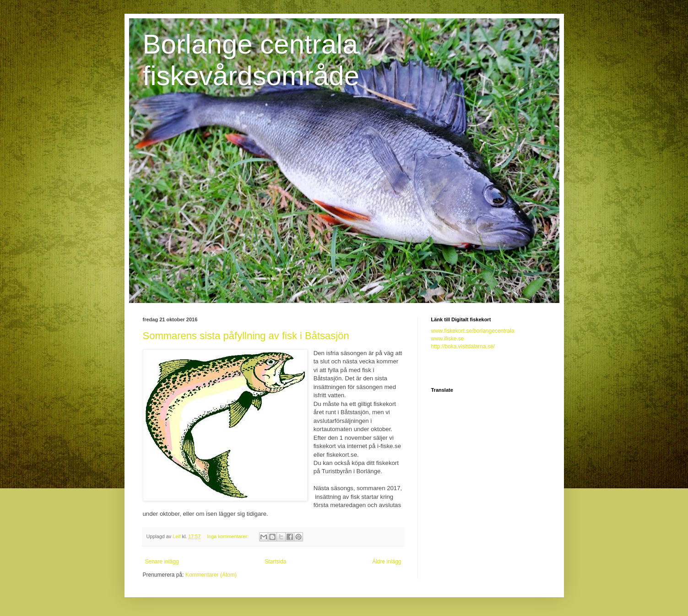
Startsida (275, 562)
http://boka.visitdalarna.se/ (463, 346)
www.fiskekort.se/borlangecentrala (473, 331)
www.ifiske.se (448, 339)
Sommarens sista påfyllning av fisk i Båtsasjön (246, 336)
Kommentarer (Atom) (211, 575)
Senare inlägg (162, 562)
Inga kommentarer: (228, 536)
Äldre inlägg (387, 562)
